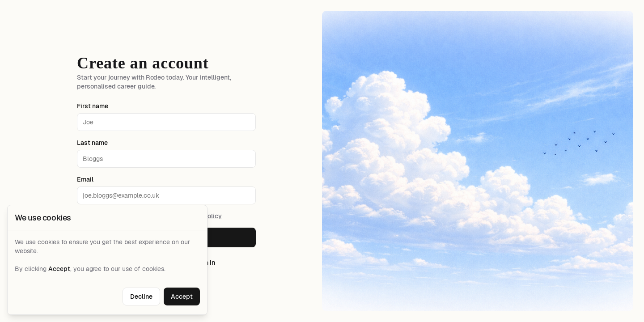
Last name (92, 143)
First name (93, 106)
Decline (141, 297)
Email (85, 179)
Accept (182, 297)
